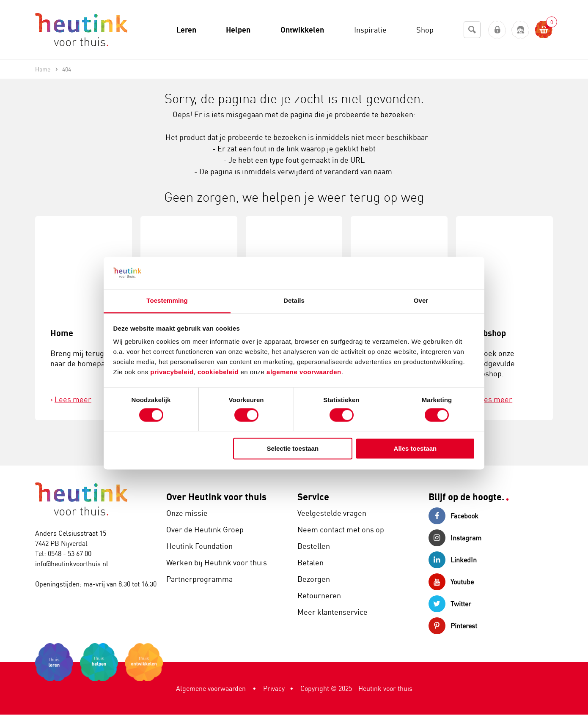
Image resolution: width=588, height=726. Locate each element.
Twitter (450, 604)
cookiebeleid (219, 372)
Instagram (455, 538)
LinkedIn (453, 560)
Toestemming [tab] (167, 301)
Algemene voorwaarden (211, 688)
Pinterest (453, 626)
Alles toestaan (415, 449)
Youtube (451, 582)
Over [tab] (421, 301)
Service (313, 497)
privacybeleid (172, 372)
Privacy (274, 688)
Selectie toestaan (293, 449)
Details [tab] (294, 301)
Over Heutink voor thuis (216, 497)
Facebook (453, 516)
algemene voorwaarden (304, 372)
